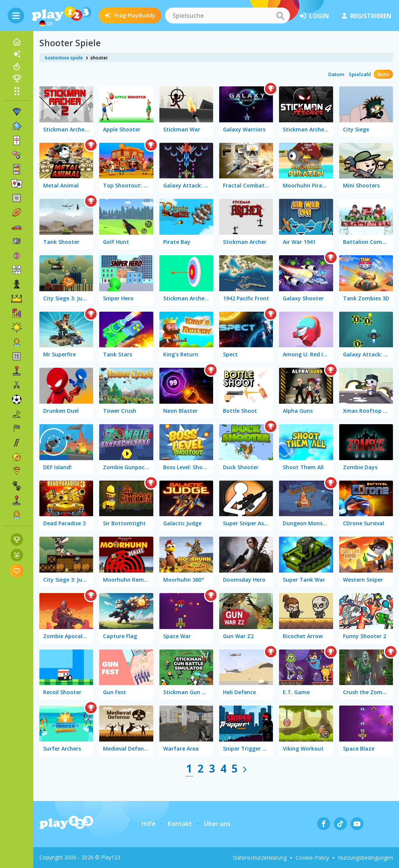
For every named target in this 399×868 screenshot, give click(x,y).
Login (314, 16)
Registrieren (367, 16)
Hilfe (149, 824)
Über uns (217, 824)
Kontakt (180, 824)
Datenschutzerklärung (260, 858)
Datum (336, 74)
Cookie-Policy (312, 858)
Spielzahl (360, 74)
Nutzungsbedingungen (365, 858)
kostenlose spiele (64, 58)
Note (383, 74)
